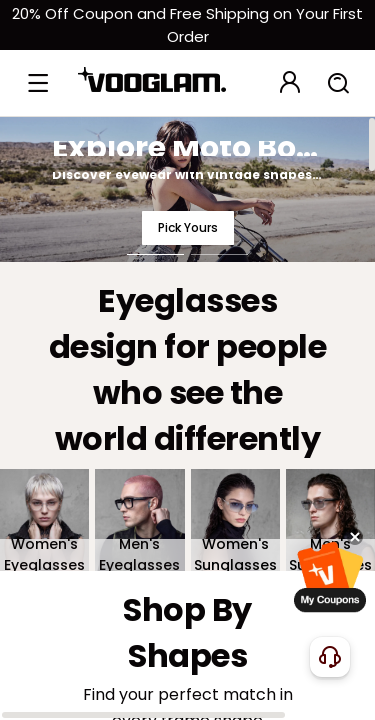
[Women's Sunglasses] (235, 520)
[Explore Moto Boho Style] (187, 189)
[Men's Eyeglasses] (139, 520)
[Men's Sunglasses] (330, 520)
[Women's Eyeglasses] (44, 520)
